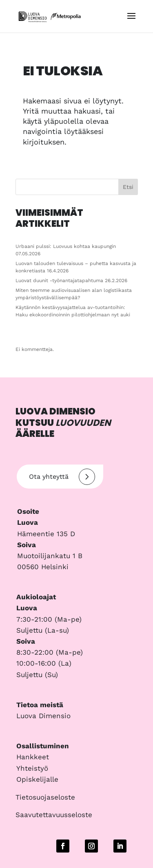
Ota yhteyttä (62, 477)
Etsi (128, 187)
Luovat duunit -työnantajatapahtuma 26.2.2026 (71, 281)
